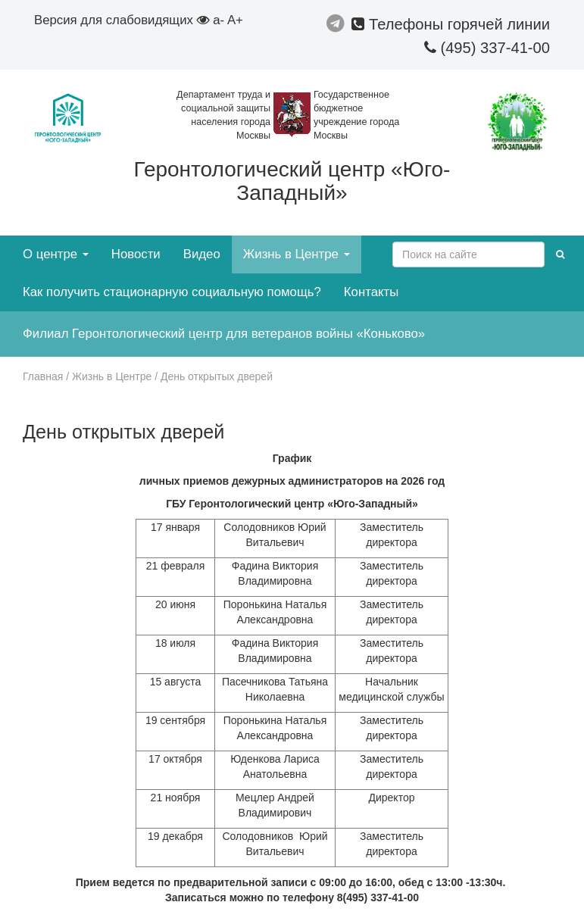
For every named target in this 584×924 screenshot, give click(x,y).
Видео (202, 254)
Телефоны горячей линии (451, 24)
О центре (56, 254)
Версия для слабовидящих (122, 20)
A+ (235, 20)
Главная (43, 376)
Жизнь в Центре (297, 254)
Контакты (371, 292)
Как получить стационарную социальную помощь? (172, 292)
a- (219, 20)
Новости (136, 254)
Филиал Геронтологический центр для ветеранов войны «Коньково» (224, 334)
